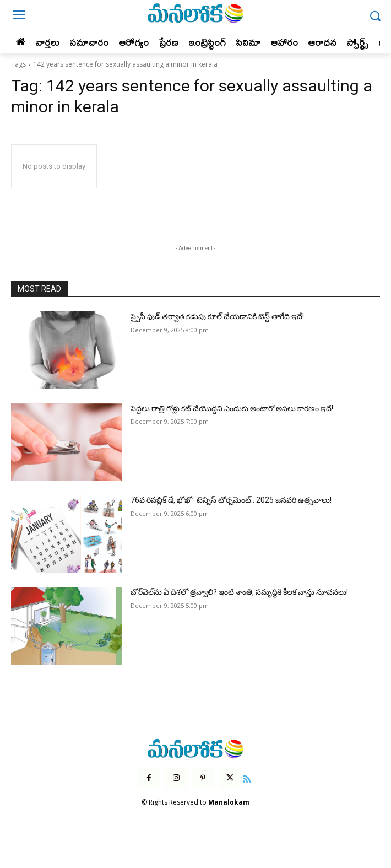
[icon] (247, 778)
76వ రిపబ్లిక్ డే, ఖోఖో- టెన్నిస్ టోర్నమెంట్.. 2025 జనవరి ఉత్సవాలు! (231, 500)
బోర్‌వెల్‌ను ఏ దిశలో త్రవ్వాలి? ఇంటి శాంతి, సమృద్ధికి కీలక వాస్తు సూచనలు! (239, 592)
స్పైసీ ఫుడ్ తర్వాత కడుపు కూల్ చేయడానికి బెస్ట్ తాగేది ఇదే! (217, 316)
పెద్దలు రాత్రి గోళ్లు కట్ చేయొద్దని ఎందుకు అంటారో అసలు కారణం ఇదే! (232, 408)
